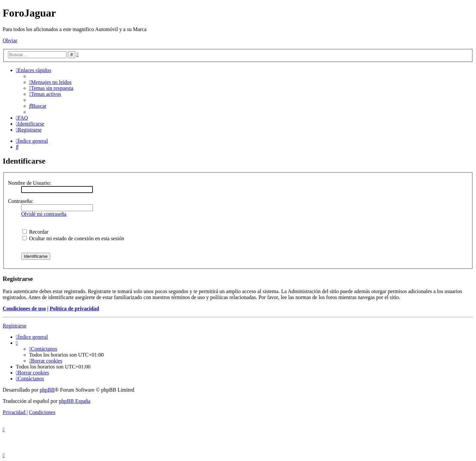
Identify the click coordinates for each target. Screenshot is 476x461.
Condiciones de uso (24, 308)
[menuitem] (50, 82)
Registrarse (15, 326)
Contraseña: (20, 201)
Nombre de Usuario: (30, 183)
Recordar (36, 232)
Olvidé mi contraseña (44, 214)
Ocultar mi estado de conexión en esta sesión (73, 238)
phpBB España (75, 401)
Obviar (10, 40)
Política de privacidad (74, 308)
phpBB (47, 390)
